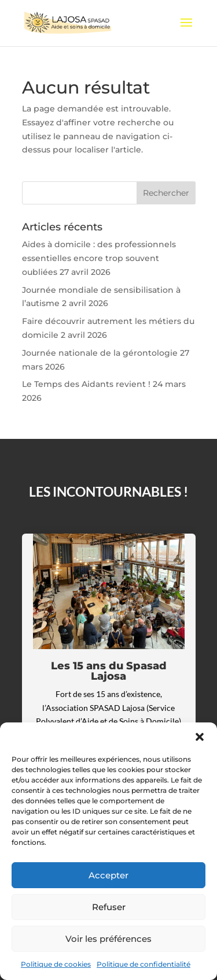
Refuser (109, 907)
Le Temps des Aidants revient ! (86, 384)
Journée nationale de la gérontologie (100, 353)
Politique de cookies (56, 964)
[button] (200, 737)
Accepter (108, 875)
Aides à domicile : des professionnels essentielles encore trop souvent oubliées (99, 258)
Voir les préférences (108, 939)
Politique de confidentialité (144, 964)
